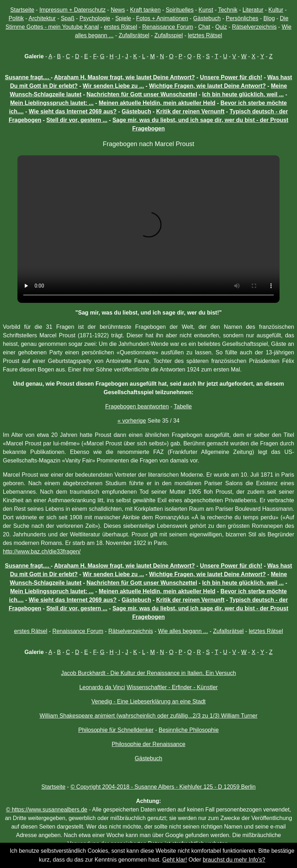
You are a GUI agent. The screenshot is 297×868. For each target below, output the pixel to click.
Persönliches (242, 18)
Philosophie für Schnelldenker (116, 730)
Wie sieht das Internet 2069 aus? (73, 111)
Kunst (206, 10)
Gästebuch (207, 18)
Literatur (253, 10)
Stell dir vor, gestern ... (77, 120)
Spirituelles (180, 10)
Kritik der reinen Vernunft (190, 111)
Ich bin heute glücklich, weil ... (243, 94)
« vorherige (132, 421)
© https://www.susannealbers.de (47, 810)
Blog (269, 18)
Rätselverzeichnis (254, 27)
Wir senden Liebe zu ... (113, 86)
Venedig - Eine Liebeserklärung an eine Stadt (148, 701)
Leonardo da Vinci (102, 687)
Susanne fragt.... (28, 77)
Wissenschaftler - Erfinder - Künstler (172, 687)
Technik (228, 10)
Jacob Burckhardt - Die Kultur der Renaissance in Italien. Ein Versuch (149, 673)
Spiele (123, 18)
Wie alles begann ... (183, 631)
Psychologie (95, 18)
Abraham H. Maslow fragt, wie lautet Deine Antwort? (124, 77)
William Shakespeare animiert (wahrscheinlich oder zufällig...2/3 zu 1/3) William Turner (148, 716)
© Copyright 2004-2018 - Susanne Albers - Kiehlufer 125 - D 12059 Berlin (163, 787)
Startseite (22, 10)
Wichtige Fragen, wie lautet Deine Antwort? (207, 86)
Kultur (276, 10)
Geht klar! (174, 860)
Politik (16, 18)
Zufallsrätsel (134, 35)
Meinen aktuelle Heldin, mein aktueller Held (157, 103)
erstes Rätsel (120, 27)
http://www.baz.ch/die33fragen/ (42, 551)
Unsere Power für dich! (231, 77)
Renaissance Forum (168, 27)
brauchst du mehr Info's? (234, 860)
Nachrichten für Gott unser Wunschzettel (142, 94)
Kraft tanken (145, 10)
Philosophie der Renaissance (148, 744)
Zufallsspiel (169, 35)
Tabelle (183, 406)
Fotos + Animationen (162, 18)
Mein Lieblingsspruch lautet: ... (52, 103)
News (118, 10)
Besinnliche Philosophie (189, 730)
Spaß (68, 18)
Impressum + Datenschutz (73, 10)
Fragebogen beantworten (137, 406)
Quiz (221, 27)
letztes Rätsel (205, 35)
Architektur (42, 18)
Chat (204, 27)
